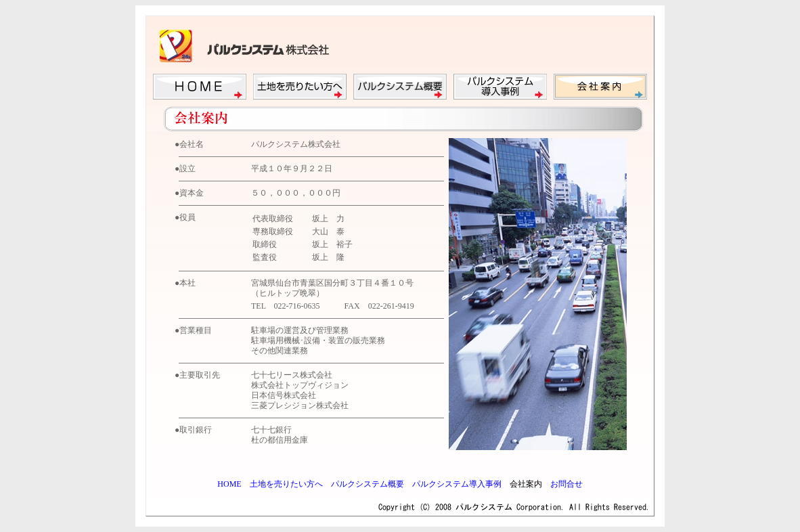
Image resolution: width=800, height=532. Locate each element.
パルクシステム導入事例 (457, 484)
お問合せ (566, 484)
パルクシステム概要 (368, 484)
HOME (229, 484)
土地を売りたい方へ (286, 484)
